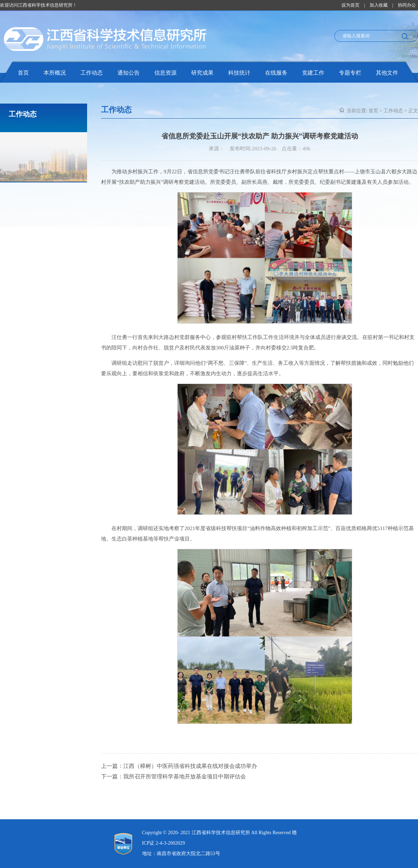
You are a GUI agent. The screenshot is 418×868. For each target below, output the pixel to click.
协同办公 (407, 5)
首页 (23, 73)
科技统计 (239, 73)
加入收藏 (379, 5)
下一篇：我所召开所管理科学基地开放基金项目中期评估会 (173, 776)
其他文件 (387, 73)
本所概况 (55, 73)
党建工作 (313, 73)
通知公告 (129, 73)
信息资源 (165, 73)
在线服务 (276, 73)
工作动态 (92, 73)
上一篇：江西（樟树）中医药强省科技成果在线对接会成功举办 (179, 766)
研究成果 (202, 73)
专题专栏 (350, 73)
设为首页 (350, 5)
